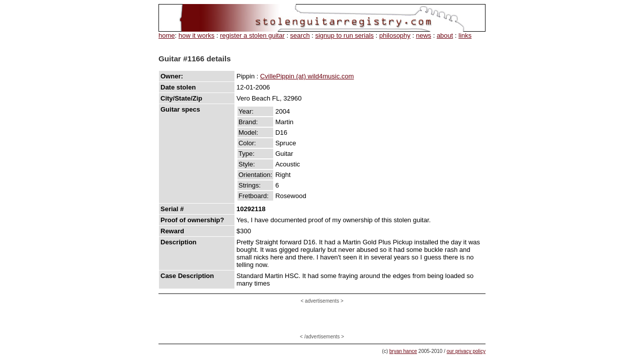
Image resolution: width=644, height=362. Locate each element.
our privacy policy (466, 351)
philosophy (395, 35)
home (167, 35)
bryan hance (403, 351)
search (300, 35)
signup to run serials (344, 35)
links (465, 35)
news (424, 35)
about (445, 35)
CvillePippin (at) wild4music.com (307, 76)
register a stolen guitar (252, 35)
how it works (197, 35)
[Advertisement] (322, 319)
